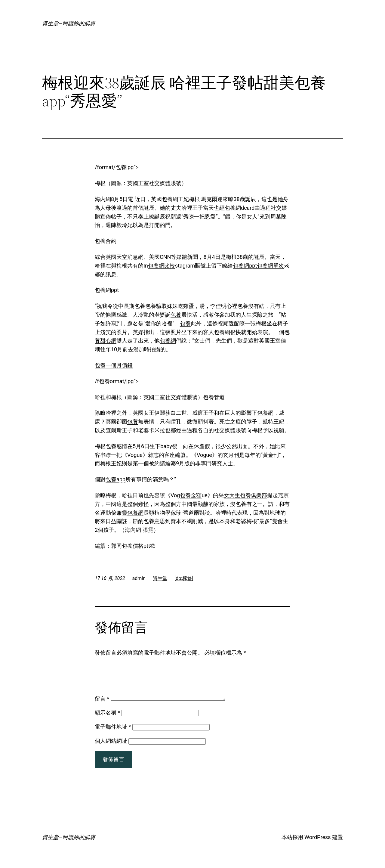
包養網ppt (245, 266)
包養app (115, 479)
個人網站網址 (111, 748)
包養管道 (214, 397)
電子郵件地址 (113, 734)
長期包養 (134, 306)
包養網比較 (162, 266)
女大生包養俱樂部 (245, 495)
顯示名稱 (107, 720)
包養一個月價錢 (114, 365)
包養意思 (154, 521)
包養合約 (106, 241)
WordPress (317, 844)
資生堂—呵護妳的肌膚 (69, 23)
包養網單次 (270, 266)
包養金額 (191, 495)
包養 (121, 167)
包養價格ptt (136, 546)
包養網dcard (240, 208)
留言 (102, 706)
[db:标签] (184, 578)
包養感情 (116, 446)
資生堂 (160, 578)
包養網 (170, 199)
